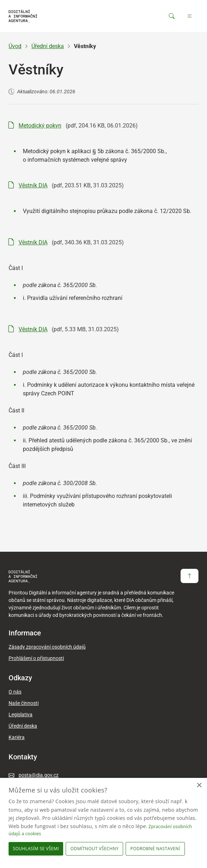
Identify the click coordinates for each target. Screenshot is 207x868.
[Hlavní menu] (190, 16)
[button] (156, 849)
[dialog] (103, 823)
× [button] (199, 786)
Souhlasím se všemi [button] (36, 849)
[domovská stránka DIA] (23, 16)
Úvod (15, 46)
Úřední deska (48, 46)
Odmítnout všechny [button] (94, 849)
